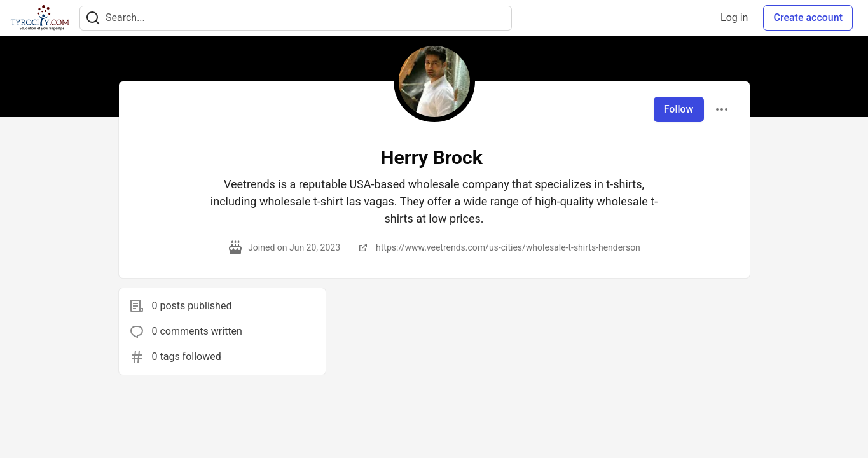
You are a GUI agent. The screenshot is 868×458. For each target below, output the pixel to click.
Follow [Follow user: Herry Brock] (679, 109)
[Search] (93, 18)
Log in (734, 17)
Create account (808, 17)
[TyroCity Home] (40, 18)
